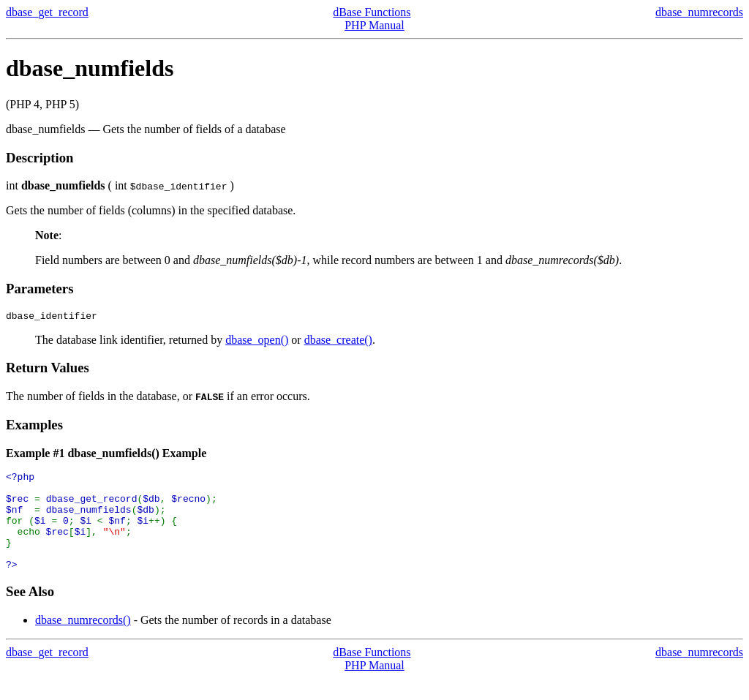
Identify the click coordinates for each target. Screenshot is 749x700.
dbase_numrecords (699, 12)
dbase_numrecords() (83, 642)
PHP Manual (374, 25)
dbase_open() (257, 342)
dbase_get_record (47, 12)
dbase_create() (338, 342)
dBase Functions (372, 12)
